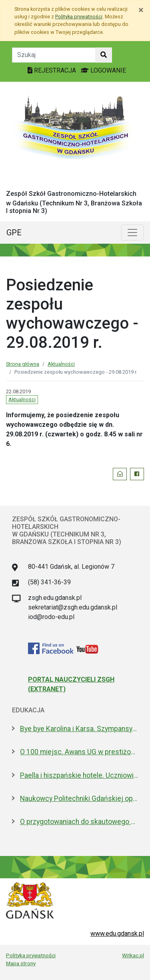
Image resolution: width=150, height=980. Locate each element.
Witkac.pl (133, 955)
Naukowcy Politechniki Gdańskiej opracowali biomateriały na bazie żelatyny (79, 799)
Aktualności (61, 364)
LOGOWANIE (103, 70)
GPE (14, 233)
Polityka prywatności (31, 955)
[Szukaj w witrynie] (104, 55)
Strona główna (23, 364)
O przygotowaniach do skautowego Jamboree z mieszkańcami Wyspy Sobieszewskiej (79, 822)
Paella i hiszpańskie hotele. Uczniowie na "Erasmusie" (79, 775)
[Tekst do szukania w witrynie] (54, 55)
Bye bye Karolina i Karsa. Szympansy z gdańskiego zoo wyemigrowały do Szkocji (79, 729)
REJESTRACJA (53, 70)
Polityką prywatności (79, 17)
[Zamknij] (141, 10)
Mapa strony (21, 963)
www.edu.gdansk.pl (117, 934)
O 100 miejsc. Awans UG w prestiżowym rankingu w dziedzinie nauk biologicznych (79, 752)
